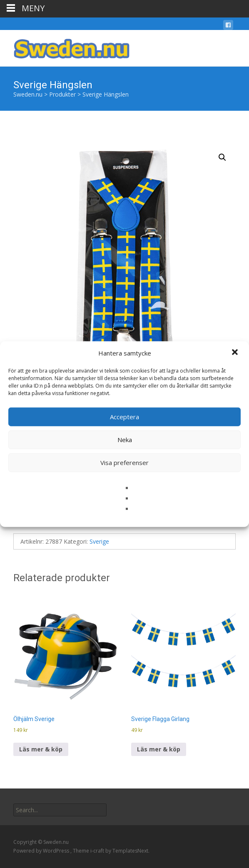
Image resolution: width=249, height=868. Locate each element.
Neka (125, 440)
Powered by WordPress (42, 851)
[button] (236, 353)
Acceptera (124, 417)
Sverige (99, 541)
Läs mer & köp (41, 749)
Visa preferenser (124, 463)
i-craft (98, 851)
